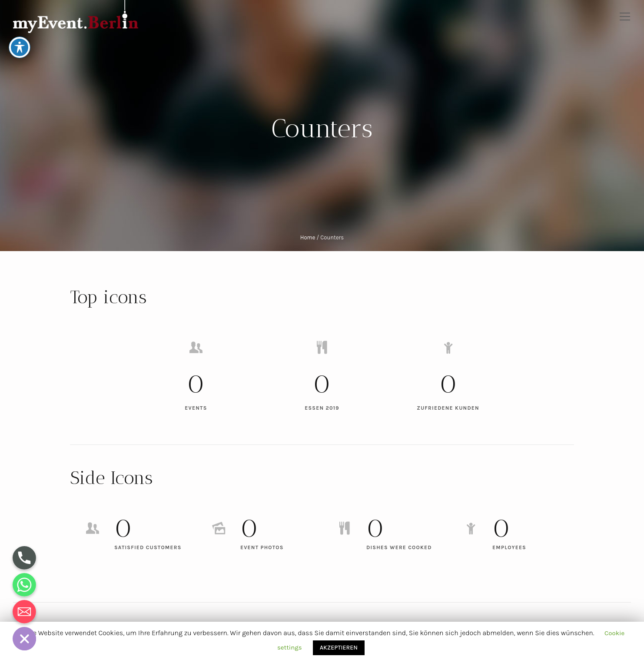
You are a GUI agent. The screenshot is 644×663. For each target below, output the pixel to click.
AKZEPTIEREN (339, 648)
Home (308, 237)
